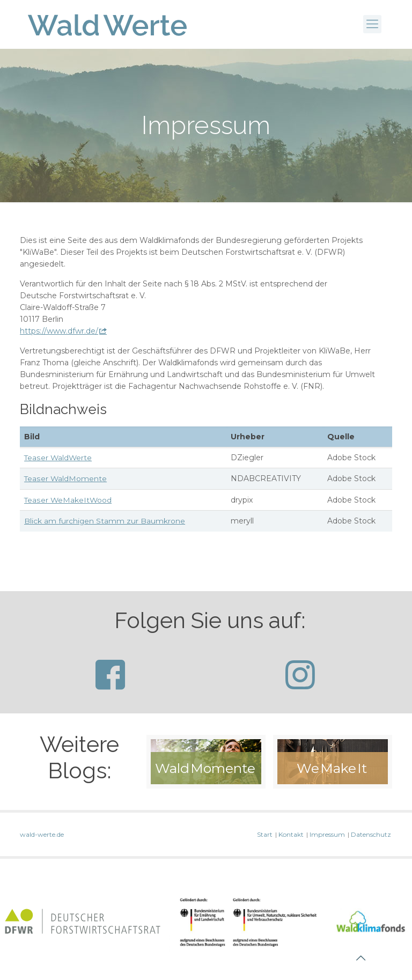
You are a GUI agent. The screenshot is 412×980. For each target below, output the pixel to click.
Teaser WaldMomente (66, 478)
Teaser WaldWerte (58, 458)
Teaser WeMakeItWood (68, 499)
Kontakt (291, 833)
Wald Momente (205, 767)
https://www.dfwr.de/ (59, 331)
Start (265, 833)
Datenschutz (371, 833)
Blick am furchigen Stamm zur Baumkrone (105, 520)
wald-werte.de (42, 833)
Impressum (327, 833)
